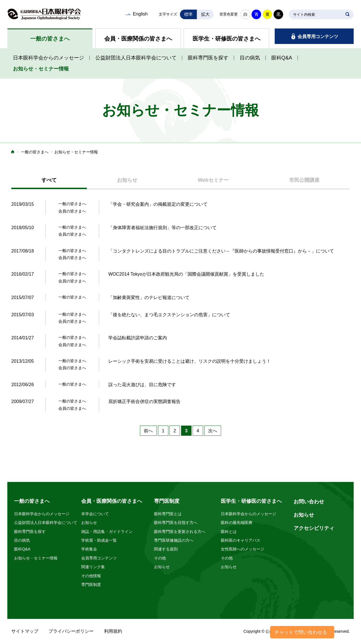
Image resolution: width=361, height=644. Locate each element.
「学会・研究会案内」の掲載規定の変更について (158, 204)
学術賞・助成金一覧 (99, 540)
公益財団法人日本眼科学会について (136, 58)
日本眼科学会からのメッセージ (49, 58)
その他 (160, 558)
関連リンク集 (93, 567)
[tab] (49, 180)
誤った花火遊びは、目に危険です (142, 385)
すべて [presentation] (49, 180)
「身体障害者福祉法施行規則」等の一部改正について (162, 228)
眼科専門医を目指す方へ (176, 523)
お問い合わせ (309, 502)
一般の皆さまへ (50, 39)
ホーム (13, 152)
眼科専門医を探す (208, 58)
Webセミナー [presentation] (213, 180)
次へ (213, 431)
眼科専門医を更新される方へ (180, 532)
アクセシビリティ (314, 528)
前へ (148, 431)
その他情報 (91, 576)
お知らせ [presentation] (127, 180)
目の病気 (250, 58)
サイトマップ (25, 631)
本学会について (95, 514)
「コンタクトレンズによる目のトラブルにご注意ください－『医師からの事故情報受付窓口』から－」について (221, 251)
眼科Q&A (282, 58)
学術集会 (89, 549)
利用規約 (113, 631)
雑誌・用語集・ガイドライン (107, 532)
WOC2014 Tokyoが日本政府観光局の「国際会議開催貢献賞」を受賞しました (186, 274)
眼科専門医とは (168, 514)
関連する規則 (166, 549)
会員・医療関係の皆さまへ (138, 39)
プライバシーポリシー (71, 631)
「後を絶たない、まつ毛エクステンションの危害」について (169, 315)
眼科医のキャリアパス (241, 540)
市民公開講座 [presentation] (304, 180)
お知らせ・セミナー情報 (41, 69)
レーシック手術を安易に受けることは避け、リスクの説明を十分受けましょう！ (190, 361)
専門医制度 (91, 585)
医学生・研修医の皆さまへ (226, 39)
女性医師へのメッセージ (243, 549)
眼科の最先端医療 (237, 523)
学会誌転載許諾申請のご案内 (138, 338)
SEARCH (347, 14)
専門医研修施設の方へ (174, 540)
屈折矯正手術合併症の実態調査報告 (144, 401)
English (140, 14)
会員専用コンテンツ (318, 36)
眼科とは (229, 532)
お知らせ (89, 523)
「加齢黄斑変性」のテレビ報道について (149, 297)
